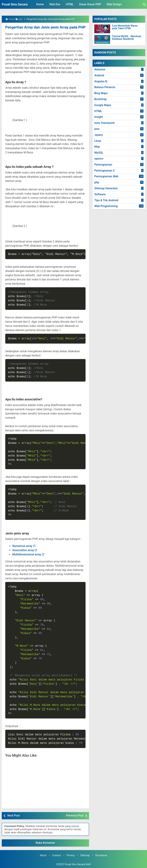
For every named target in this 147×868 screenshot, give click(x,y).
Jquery (99, 135)
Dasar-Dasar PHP (90, 4)
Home (40, 4)
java (97, 129)
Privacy (71, 855)
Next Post (14, 815)
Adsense (100, 69)
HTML (70, 4)
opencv (99, 159)
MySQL (99, 153)
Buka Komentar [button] (45, 843)
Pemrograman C (104, 171)
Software (100, 194)
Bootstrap (100, 99)
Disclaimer (101, 855)
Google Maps (103, 105)
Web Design (114, 4)
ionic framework (104, 123)
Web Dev (55, 4)
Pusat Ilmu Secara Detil (78, 864)
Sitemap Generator (106, 188)
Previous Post (75, 815)
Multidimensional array (27, 554)
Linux (98, 141)
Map (97, 147)
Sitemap (85, 855)
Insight (99, 117)
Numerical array (22, 546)
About (43, 855)
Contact (57, 855)
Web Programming (106, 206)
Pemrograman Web (106, 176)
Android (99, 75)
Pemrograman (103, 165)
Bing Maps (101, 93)
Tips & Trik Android (106, 200)
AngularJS (101, 81)
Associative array (23, 550)
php (97, 182)
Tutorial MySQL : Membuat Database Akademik (127, 38)
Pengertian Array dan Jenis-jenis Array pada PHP (44, 27)
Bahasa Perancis (105, 87)
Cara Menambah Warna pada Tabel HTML (125, 27)
